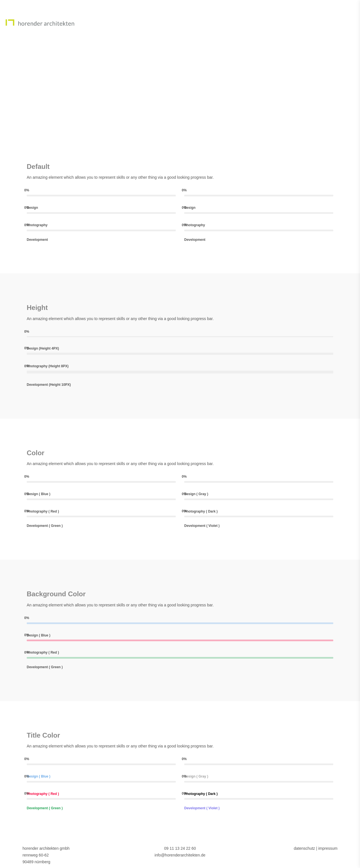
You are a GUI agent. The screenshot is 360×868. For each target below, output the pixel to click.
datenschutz (305, 848)
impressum (328, 848)
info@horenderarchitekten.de (180, 855)
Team (263, 22)
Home (236, 22)
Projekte (320, 22)
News (290, 22)
